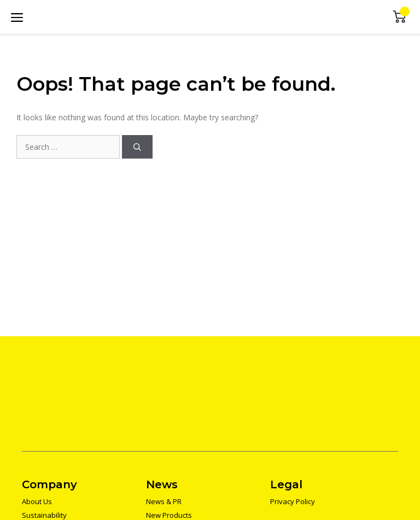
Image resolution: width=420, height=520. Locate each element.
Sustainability (44, 515)
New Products (169, 515)
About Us (37, 501)
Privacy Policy (293, 501)
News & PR (164, 501)
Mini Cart (399, 17)
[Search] (137, 147)
